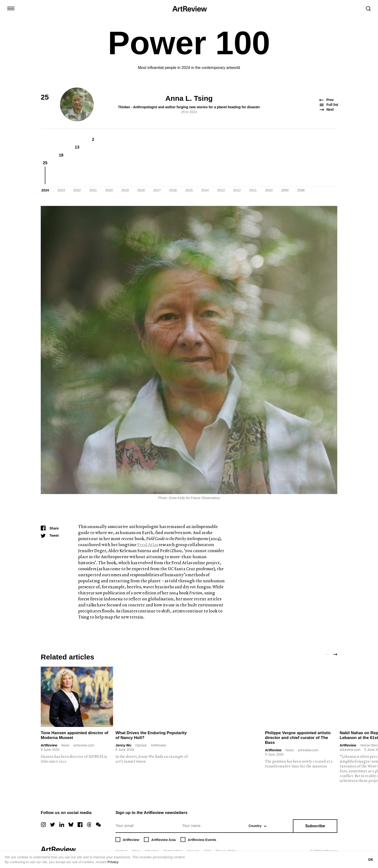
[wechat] (98, 825)
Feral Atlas (148, 545)
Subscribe (315, 826)
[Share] (50, 528)
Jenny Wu (123, 745)
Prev (327, 100)
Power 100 (189, 43)
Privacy (113, 862)
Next (327, 110)
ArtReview (49, 745)
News (65, 745)
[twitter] (53, 825)
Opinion (141, 745)
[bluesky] (71, 825)
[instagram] (43, 825)
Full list (328, 105)
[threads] (89, 825)
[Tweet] (50, 536)
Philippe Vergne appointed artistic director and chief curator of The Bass (298, 738)
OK (371, 860)
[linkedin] (62, 825)
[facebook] (80, 825)
